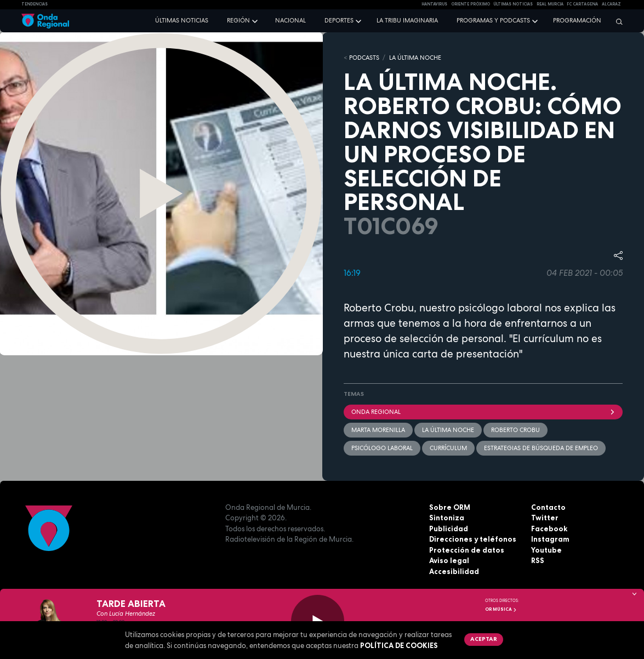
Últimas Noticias (513, 4)
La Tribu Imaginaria (407, 20)
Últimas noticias (182, 20)
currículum (448, 448)
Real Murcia (550, 4)
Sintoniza (447, 518)
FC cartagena (582, 4)
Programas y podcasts (493, 20)
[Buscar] (617, 21)
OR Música (501, 609)
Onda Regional (483, 412)
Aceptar (484, 639)
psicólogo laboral (382, 448)
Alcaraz (611, 4)
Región (238, 20)
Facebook (549, 529)
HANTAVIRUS (434, 4)
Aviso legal (449, 560)
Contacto (548, 507)
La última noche (448, 430)
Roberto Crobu (515, 430)
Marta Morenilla (378, 430)
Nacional (290, 20)
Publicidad (449, 529)
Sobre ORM (450, 507)
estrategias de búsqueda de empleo (541, 448)
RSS (538, 560)
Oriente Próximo (471, 4)
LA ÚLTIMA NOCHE (415, 58)
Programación (577, 20)
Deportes (339, 20)
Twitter (545, 518)
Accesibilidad (454, 571)
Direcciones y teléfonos (473, 539)
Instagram (550, 539)
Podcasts (364, 58)
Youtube (546, 550)
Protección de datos (467, 550)
